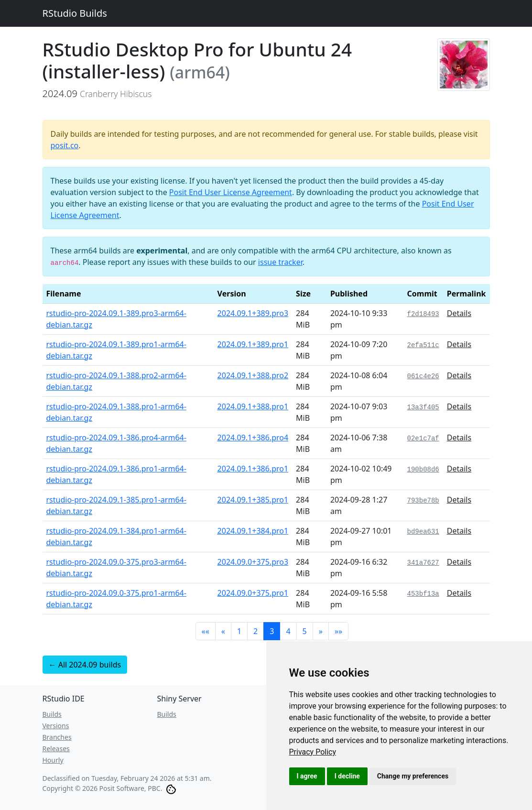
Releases (56, 749)
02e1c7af (423, 438)
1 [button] (239, 631)
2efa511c (423, 345)
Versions (56, 726)
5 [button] (305, 631)
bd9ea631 (423, 532)
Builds (52, 714)
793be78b (423, 501)
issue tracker (280, 262)
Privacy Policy (313, 752)
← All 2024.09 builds (85, 665)
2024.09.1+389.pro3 (253, 313)
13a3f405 (423, 407)
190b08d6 (423, 470)
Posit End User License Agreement (231, 192)
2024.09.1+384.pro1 (253, 531)
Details (459, 313)
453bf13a (423, 594)
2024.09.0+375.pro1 (253, 593)
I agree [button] (307, 776)
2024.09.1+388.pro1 (253, 406)
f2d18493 (423, 314)
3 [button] (272, 631)
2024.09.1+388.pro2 (253, 375)
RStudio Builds (75, 13)
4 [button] (288, 631)
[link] (313, 752)
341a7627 (423, 563)
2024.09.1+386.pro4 (253, 438)
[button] (206, 631)
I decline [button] (347, 776)
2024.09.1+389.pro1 (253, 344)
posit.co (65, 145)
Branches (57, 737)
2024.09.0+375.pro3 (253, 562)
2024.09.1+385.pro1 (253, 500)
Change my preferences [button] (413, 776)
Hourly (53, 760)
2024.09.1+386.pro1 (253, 469)
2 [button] (255, 631)
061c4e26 (423, 376)
